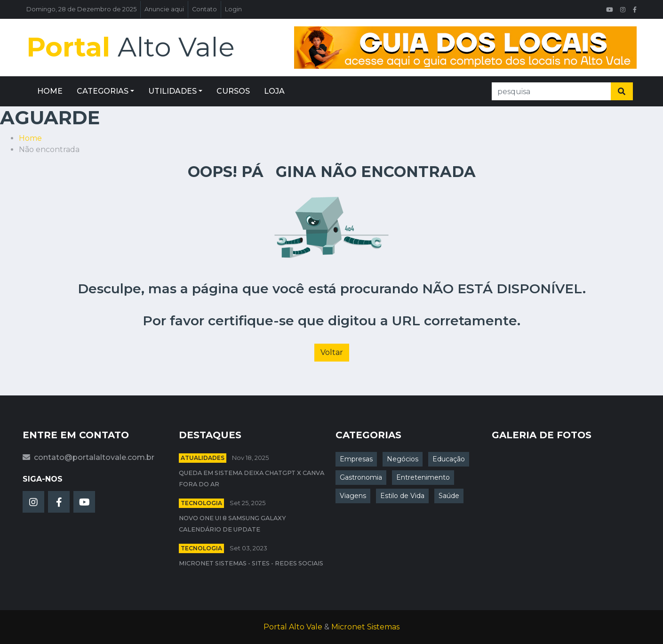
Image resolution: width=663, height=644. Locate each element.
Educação (449, 459)
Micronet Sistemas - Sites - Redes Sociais (251, 563)
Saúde (449, 496)
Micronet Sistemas (365, 627)
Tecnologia (201, 503)
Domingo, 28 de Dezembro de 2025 (81, 9)
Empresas (356, 459)
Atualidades (203, 458)
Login (233, 9)
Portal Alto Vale (293, 627)
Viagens (353, 496)
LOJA (274, 91)
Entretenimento (423, 477)
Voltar (332, 352)
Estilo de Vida (402, 496)
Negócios (403, 459)
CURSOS (233, 91)
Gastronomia (361, 477)
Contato (204, 9)
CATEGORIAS (103, 91)
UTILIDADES (172, 91)
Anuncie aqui (164, 9)
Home (30, 138)
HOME (50, 91)
